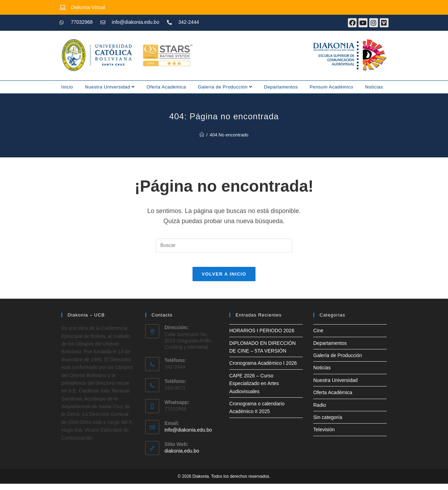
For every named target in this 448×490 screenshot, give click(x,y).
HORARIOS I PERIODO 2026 (262, 337)
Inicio (67, 87)
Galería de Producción (225, 87)
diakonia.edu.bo (182, 457)
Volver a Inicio (224, 281)
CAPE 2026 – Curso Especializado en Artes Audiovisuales (254, 390)
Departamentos (281, 87)
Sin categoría (328, 424)
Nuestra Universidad (110, 87)
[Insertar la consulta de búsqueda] (224, 246)
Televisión (324, 436)
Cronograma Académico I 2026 (263, 370)
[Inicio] (202, 135)
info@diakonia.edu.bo (188, 436)
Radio (320, 411)
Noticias (374, 87)
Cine (318, 337)
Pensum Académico (332, 87)
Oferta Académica (166, 87)
